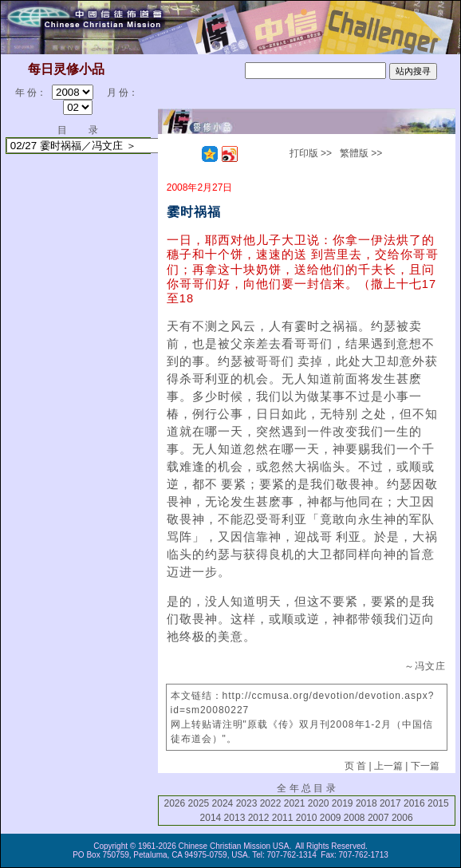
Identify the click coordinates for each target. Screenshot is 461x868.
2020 (319, 803)
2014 (211, 818)
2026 (175, 803)
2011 (283, 818)
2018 (366, 803)
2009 (331, 818)
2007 (378, 818)
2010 (307, 818)
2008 (355, 818)
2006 (402, 818)
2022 (271, 803)
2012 (259, 818)
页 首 (355, 766)
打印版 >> (311, 153)
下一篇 (425, 766)
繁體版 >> (361, 153)
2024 (223, 803)
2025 (199, 803)
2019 (343, 803)
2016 (414, 803)
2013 (235, 818)
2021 (295, 803)
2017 (390, 803)
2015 (438, 803)
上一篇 (388, 766)
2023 (247, 803)
